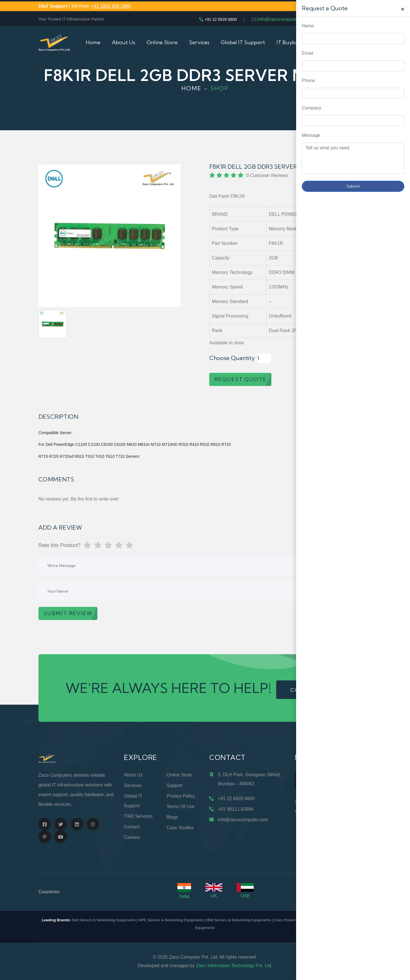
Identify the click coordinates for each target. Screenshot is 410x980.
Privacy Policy (181, 796)
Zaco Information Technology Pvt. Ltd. (234, 966)
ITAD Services (138, 816)
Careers (132, 837)
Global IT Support (243, 42)
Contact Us (328, 42)
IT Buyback (290, 42)
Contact (132, 827)
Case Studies (180, 828)
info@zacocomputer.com (282, 19)
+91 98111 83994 (236, 809)
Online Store (162, 42)
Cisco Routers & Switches (295, 920)
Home (93, 42)
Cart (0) (362, 42)
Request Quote (400, 392)
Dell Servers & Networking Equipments (104, 920)
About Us (124, 42)
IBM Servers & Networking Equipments (239, 920)
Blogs (172, 817)
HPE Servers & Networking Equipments (171, 920)
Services (199, 42)
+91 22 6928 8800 (221, 19)
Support (175, 785)
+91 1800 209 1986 (111, 6)
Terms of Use (181, 807)
